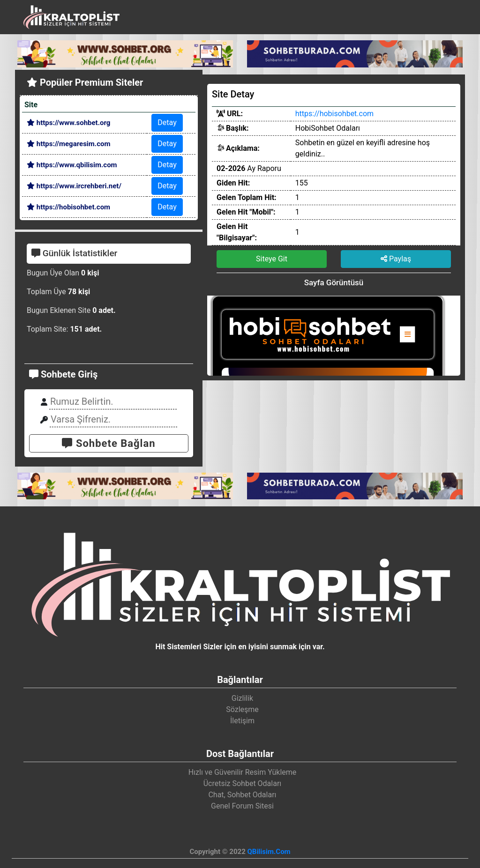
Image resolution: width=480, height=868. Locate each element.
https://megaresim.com (68, 144)
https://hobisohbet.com (68, 207)
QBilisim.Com (269, 852)
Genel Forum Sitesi (242, 806)
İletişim (242, 721)
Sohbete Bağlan (109, 443)
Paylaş (396, 259)
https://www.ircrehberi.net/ (74, 186)
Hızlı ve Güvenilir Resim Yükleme (243, 772)
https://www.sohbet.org (68, 123)
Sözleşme (242, 709)
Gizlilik (242, 698)
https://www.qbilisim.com (72, 165)
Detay (167, 122)
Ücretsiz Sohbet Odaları (243, 783)
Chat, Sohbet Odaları (242, 795)
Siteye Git (272, 259)
